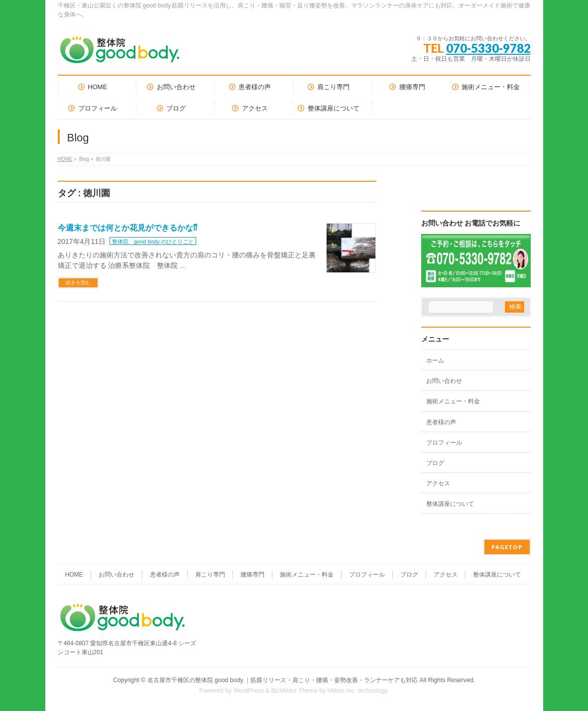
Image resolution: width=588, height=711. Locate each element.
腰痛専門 (252, 575)
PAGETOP (507, 547)
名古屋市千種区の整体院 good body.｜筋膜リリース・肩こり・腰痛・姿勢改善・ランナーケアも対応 (283, 680)
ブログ (435, 463)
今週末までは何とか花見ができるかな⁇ (127, 228)
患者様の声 (441, 422)
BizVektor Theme (294, 691)
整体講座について (450, 504)
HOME (65, 159)
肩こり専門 (210, 575)
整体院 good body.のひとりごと (153, 241)
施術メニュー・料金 (453, 401)
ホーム (435, 360)
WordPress (249, 691)
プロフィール (444, 443)
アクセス (438, 483)
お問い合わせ (444, 381)
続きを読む (78, 283)
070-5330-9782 (488, 48)
